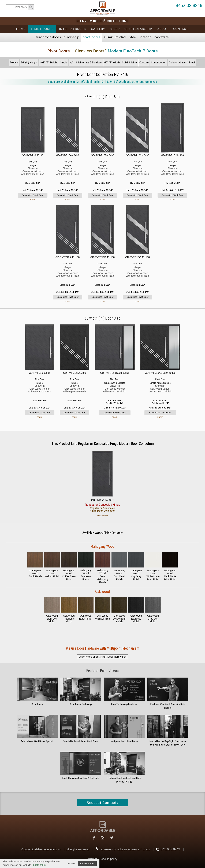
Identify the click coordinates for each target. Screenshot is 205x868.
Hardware (162, 37)
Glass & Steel (187, 63)
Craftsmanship (138, 29)
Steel (133, 37)
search (20, 7)
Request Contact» (102, 803)
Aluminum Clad (115, 37)
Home (21, 29)
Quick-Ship (71, 37)
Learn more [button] (39, 865)
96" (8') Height (29, 63)
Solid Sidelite (129, 63)
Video (115, 29)
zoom (33, 199)
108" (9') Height (49, 63)
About (163, 29)
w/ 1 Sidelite (77, 63)
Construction (159, 63)
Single (64, 63)
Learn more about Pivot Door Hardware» (102, 657)
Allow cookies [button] (87, 863)
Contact (181, 29)
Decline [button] (71, 863)
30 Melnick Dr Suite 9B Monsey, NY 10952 (125, 849)
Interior (145, 37)
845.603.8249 (189, 6)
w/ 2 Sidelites (94, 63)
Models (14, 63)
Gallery (98, 29)
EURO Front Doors (48, 37)
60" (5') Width (112, 63)
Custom (144, 63)
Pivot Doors (92, 37)
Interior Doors (72, 29)
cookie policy (109, 859)
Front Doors (42, 29)
